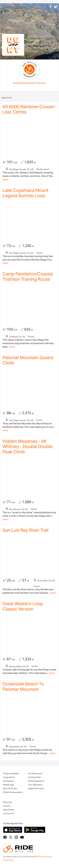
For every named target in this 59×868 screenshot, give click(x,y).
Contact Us (8, 814)
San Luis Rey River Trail (25, 530)
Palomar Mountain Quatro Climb (28, 360)
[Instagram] (16, 837)
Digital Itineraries (36, 789)
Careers (7, 806)
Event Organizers (36, 781)
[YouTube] (22, 837)
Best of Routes (10, 789)
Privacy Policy (9, 860)
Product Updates (11, 774)
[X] (11, 837)
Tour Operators (35, 785)
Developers (8, 781)
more (5, 179)
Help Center (9, 810)
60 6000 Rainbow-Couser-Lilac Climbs (29, 109)
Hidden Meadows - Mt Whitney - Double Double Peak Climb (28, 446)
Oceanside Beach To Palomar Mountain (23, 687)
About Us (8, 802)
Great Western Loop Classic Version (23, 606)
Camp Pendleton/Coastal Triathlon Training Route (28, 277)
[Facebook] (5, 837)
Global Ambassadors (13, 792)
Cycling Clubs (34, 777)
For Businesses (35, 774)
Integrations (9, 777)
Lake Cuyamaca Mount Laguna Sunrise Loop (25, 193)
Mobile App (8, 785)
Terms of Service (45, 857)
